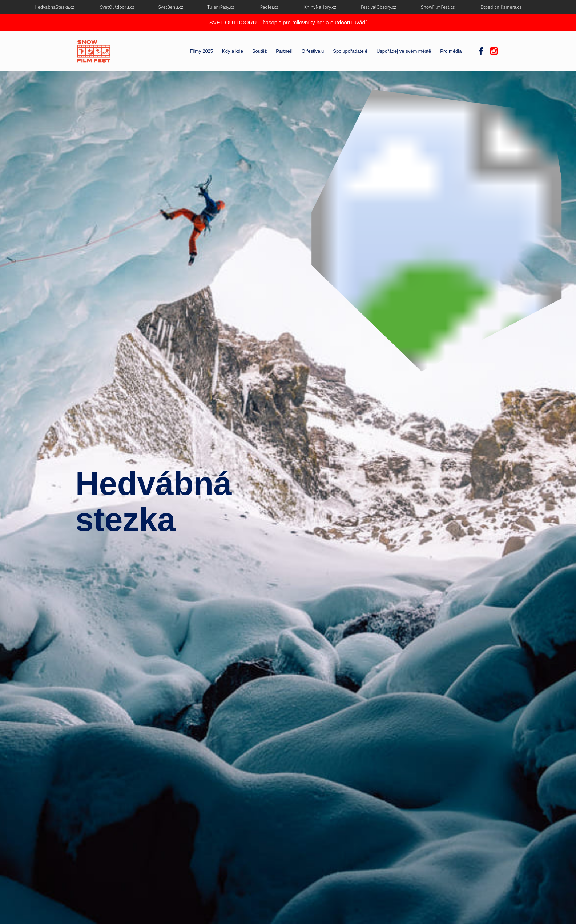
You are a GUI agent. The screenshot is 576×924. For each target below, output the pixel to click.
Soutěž (259, 51)
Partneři (284, 51)
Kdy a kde (233, 51)
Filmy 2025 (202, 51)
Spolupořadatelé (350, 51)
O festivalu (313, 51)
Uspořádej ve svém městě (404, 51)
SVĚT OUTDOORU (233, 22)
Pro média (451, 51)
